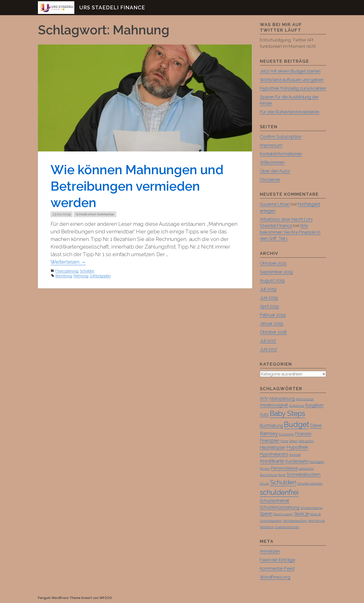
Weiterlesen (68, 262)
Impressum (271, 145)
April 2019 (269, 306)
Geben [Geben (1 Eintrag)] (293, 441)
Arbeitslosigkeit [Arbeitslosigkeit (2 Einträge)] (274, 405)
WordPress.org (275, 577)
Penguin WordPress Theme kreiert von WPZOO (75, 598)
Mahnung (81, 276)
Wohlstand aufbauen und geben (292, 80)
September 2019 (276, 272)
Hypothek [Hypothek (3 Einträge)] (297, 447)
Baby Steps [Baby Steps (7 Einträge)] (287, 414)
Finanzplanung (67, 271)
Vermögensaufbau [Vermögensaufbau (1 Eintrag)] (295, 521)
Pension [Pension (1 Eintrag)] (265, 469)
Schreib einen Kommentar (95, 214)
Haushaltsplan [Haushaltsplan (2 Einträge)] (273, 448)
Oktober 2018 (273, 332)
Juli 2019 (268, 289)
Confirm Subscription (281, 137)
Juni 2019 (269, 298)
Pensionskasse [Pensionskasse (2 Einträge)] (284, 468)
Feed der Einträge (277, 560)
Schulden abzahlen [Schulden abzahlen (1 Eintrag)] (310, 484)
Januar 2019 (271, 323)
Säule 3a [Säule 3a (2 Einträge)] (301, 514)
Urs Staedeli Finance (112, 8)
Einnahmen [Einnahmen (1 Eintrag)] (287, 434)
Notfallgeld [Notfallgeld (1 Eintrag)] (317, 462)
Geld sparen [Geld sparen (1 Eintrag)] (306, 441)
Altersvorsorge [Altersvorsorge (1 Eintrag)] (305, 399)
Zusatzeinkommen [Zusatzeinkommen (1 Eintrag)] (287, 527)
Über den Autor (275, 171)
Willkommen (272, 162)
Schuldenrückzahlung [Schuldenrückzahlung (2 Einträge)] (280, 508)
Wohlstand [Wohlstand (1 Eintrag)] (267, 527)
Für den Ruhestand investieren (290, 112)
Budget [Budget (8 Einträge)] (297, 425)
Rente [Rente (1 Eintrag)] (282, 475)
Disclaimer (270, 180)
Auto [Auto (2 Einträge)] (264, 415)
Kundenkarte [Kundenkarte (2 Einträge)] (297, 462)
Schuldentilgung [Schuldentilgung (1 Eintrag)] (311, 508)
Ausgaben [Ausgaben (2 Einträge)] (314, 405)
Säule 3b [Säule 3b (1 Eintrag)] (315, 514)
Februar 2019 (273, 315)
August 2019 (272, 280)
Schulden (87, 271)
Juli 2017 (268, 341)
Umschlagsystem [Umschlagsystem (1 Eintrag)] (271, 521)
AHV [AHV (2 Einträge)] (264, 399)
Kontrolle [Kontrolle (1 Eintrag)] (295, 455)
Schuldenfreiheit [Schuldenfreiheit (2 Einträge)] (275, 501)
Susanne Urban (275, 204)
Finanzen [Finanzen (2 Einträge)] (303, 434)
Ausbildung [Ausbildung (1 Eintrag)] (296, 406)
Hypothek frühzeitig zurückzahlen (293, 88)
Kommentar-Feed (277, 569)
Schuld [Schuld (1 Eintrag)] (264, 484)
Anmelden (270, 551)
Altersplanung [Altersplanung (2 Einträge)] (282, 399)
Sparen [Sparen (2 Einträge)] (266, 514)
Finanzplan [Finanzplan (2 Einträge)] (270, 441)
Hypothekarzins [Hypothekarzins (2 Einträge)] (274, 454)
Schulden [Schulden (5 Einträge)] (283, 483)
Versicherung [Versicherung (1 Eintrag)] (316, 521)
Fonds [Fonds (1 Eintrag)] (284, 441)
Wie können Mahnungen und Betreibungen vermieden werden (137, 186)
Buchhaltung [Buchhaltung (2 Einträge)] (271, 426)
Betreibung (64, 276)
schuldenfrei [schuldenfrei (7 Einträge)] (279, 493)
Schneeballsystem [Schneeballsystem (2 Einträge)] (304, 475)
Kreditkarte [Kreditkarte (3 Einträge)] (272, 461)
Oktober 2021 (273, 263)
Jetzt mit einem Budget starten (290, 71)
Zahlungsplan (100, 276)
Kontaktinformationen (281, 154)
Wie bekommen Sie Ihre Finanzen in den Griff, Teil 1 (290, 232)
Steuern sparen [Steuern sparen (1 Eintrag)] (283, 514)
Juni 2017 (269, 349)
